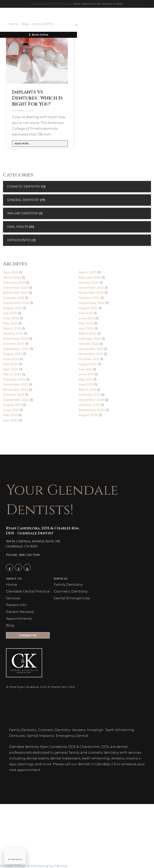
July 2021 (85, 371)
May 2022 (86, 325)
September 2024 (16, 351)
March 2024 (12, 376)
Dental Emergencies (72, 598)
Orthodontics (19, 242)
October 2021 (89, 361)
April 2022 (86, 330)
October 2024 (14, 346)
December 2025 (16, 289)
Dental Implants (41, 736)
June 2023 (11, 412)
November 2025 (16, 295)
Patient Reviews (20, 612)
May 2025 (10, 325)
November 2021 (91, 356)
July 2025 (10, 315)
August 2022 (88, 310)
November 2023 (16, 391)
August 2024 (13, 356)
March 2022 (88, 335)
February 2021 (89, 397)
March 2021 (87, 391)
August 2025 (13, 310)
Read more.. (22, 144)
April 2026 (11, 274)
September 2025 (16, 305)
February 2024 (14, 381)
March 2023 (88, 274)
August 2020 (88, 417)
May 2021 (86, 381)
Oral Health (18, 228)
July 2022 (86, 315)
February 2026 (14, 284)
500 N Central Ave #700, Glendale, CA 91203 (98, 4)
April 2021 (86, 386)
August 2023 (13, 407)
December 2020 (91, 402)
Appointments (19, 619)
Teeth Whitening (120, 730)
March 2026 (12, 279)
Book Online (39, 35)
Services (13, 598)
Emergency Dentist (72, 736)
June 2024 (11, 361)
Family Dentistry (68, 585)
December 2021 (91, 351)
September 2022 (92, 305)
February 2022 (90, 340)
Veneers (79, 730)
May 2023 (10, 417)
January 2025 (13, 335)
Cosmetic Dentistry (24, 188)
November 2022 (91, 295)
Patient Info (16, 605)
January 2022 (89, 346)
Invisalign (96, 730)
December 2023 (16, 386)
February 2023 (90, 279)
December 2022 (91, 289)
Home (12, 585)
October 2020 (89, 407)
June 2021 (86, 376)
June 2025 (11, 320)
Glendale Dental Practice (28, 591)
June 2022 (87, 320)
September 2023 (16, 402)
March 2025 (12, 330)
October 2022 (89, 300)
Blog (10, 625)
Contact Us (28, 635)
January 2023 (89, 284)
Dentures (17, 736)
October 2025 (14, 300)
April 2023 (11, 422)
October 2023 (14, 397)
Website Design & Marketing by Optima (34, 866)
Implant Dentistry (23, 215)
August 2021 (88, 366)
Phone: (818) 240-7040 (23, 555)
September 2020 (92, 412)
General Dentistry (23, 202)
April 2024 (11, 371)
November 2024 (16, 340)
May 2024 (10, 366)
